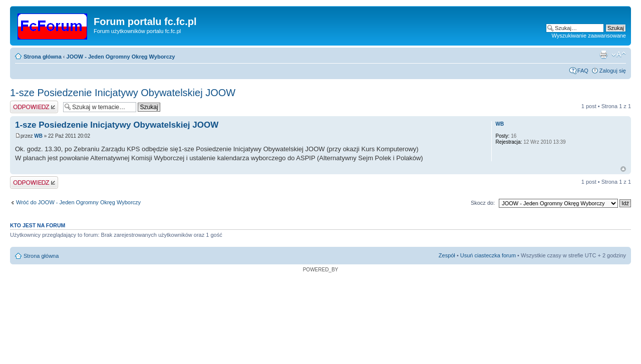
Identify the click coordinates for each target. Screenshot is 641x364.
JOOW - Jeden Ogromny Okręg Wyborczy (121, 57)
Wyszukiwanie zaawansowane (589, 36)
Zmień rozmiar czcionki (619, 55)
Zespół (447, 255)
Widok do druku (603, 55)
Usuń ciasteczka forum (488, 255)
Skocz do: (483, 203)
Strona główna (43, 57)
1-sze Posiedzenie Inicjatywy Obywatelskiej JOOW (123, 93)
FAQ (583, 71)
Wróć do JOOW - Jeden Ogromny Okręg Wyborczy (78, 202)
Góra (623, 169)
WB (38, 136)
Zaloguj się (613, 71)
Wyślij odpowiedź (34, 107)
